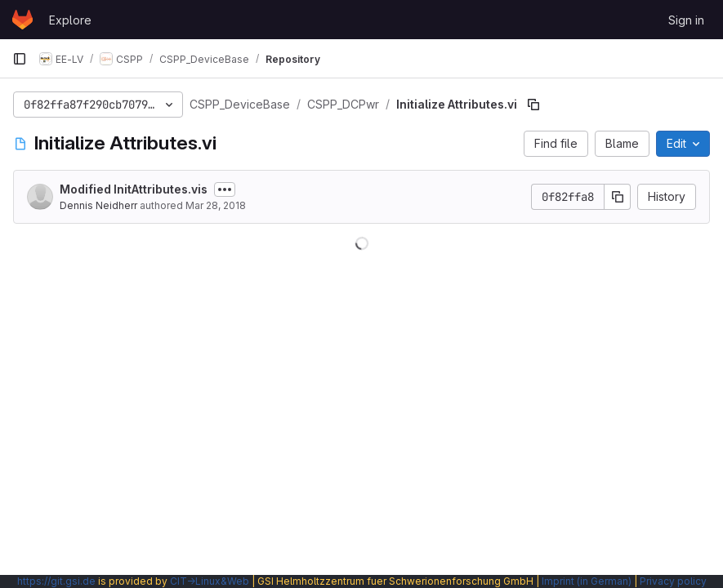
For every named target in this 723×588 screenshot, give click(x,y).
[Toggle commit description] (225, 189)
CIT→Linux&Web (210, 581)
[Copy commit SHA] (618, 197)
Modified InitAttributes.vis (134, 189)
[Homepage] (22, 20)
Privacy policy (673, 581)
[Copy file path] (533, 105)
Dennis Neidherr (98, 205)
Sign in (686, 20)
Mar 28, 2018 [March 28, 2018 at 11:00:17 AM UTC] (216, 205)
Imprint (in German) (587, 581)
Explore (70, 20)
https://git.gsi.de (56, 581)
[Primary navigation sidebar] (20, 59)
